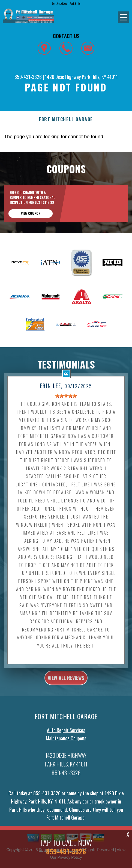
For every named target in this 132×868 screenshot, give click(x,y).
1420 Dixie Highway (63, 77)
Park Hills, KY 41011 (100, 77)
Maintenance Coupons (66, 742)
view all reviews (66, 681)
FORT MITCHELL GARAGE (66, 119)
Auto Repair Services (66, 734)
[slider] (66, 399)
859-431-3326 (28, 77)
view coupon (31, 213)
